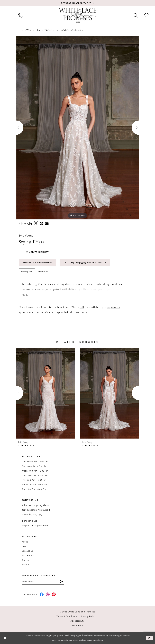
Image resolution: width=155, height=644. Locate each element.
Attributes (43, 272)
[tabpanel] (78, 128)
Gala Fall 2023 (72, 30)
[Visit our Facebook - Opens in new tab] (42, 595)
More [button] (25, 295)
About (25, 542)
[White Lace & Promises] (78, 15)
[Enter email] (43, 582)
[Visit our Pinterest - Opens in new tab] (54, 595)
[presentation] (46, 393)
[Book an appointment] (78, 3)
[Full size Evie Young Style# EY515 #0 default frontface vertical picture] (78, 128)
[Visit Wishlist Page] (146, 15)
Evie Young (46, 30)
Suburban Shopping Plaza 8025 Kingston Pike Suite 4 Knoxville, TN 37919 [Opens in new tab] (36, 510)
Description (27, 272)
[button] (9, 15)
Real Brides (28, 556)
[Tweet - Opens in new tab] (36, 224)
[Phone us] (20, 15)
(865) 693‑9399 (29, 521)
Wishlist (26, 565)
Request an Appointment (38, 263)
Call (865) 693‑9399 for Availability (85, 263)
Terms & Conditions (67, 616)
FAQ (24, 546)
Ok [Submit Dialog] (150, 638)
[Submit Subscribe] (62, 582)
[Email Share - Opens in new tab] (47, 224)
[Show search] (136, 15)
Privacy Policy (88, 616)
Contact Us (28, 551)
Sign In (25, 560)
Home (27, 30)
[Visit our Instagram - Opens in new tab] (48, 595)
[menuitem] (9, 15)
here (100, 640)
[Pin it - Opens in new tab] (41, 224)
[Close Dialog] (5, 638)
